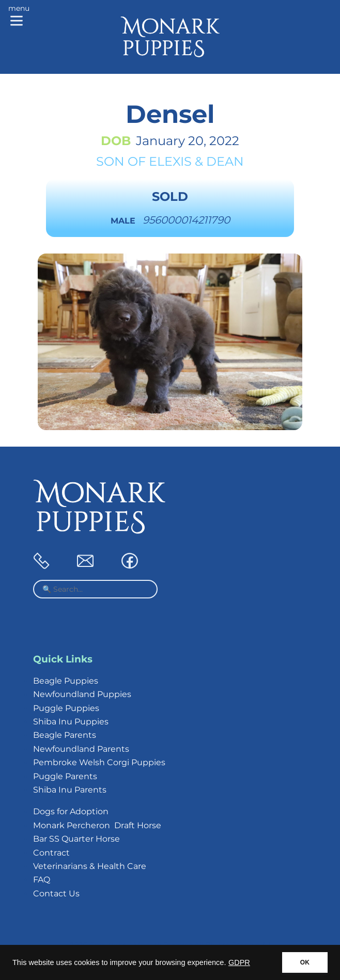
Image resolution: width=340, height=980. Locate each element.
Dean (225, 161)
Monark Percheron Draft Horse (97, 825)
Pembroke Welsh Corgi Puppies (99, 762)
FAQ (42, 880)
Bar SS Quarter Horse (76, 839)
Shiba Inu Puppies (71, 722)
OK (305, 962)
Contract (51, 853)
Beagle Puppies (66, 681)
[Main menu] (19, 17)
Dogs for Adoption (71, 811)
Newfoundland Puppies (82, 694)
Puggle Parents (65, 776)
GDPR (239, 962)
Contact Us (56, 894)
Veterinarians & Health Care (90, 866)
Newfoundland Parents (81, 749)
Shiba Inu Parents (70, 790)
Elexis (170, 161)
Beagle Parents (65, 735)
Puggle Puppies (66, 708)
